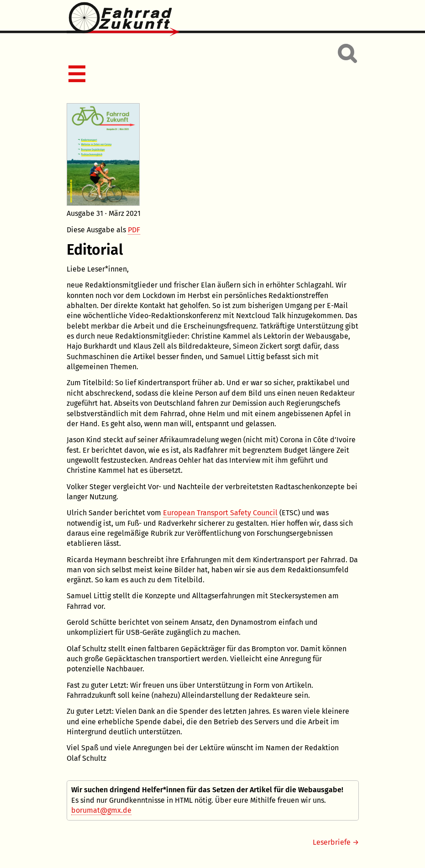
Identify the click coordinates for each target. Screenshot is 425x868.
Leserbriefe (332, 842)
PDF (134, 230)
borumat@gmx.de (101, 810)
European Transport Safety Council (220, 513)
